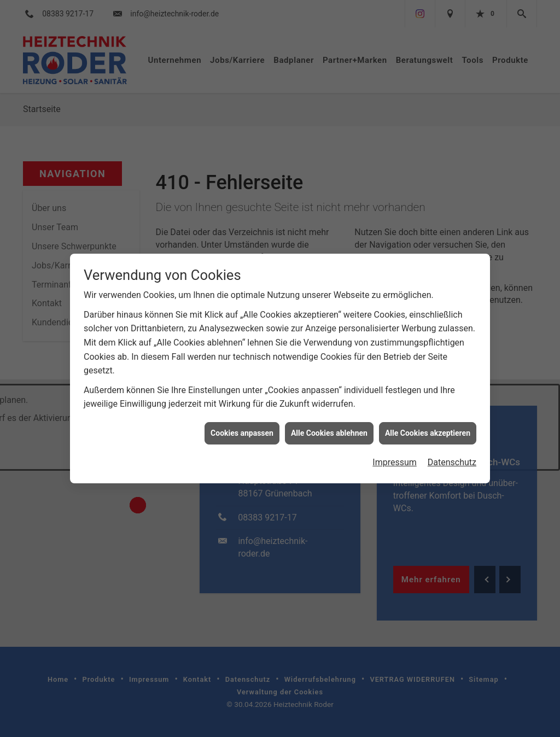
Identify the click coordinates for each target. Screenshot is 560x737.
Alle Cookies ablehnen (329, 426)
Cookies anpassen (242, 426)
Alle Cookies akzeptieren (428, 426)
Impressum (395, 456)
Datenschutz (452, 456)
